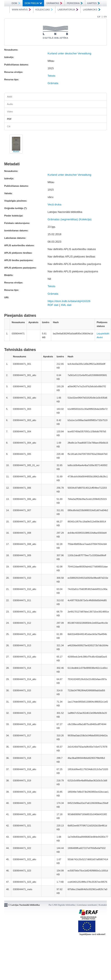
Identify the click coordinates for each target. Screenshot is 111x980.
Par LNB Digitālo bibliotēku (62, 905)
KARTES (94, 3)
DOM (16, 3)
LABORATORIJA (68, 10)
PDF (9, 119)
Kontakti (103, 905)
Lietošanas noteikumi (87, 905)
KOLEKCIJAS (44, 10)
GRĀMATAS (54, 3)
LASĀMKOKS (92, 10)
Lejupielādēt (103, 334)
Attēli (10, 97)
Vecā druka (54, 204)
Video (10, 112)
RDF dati (53, 305)
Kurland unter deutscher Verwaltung (69, 53)
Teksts (51, 76)
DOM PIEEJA (33, 3)
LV (99, 17)
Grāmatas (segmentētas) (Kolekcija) (70, 219)
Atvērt (16, 151)
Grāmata (53, 83)
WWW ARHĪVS (21, 10)
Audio (10, 104)
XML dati (66, 305)
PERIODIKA (75, 3)
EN (105, 17)
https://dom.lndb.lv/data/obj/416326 (69, 301)
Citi (9, 126)
